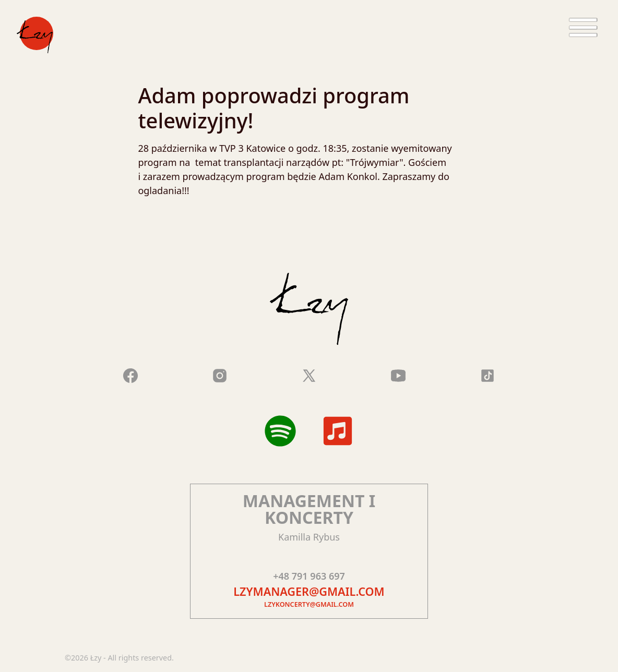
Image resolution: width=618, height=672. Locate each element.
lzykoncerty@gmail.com (309, 604)
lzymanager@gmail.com (309, 591)
